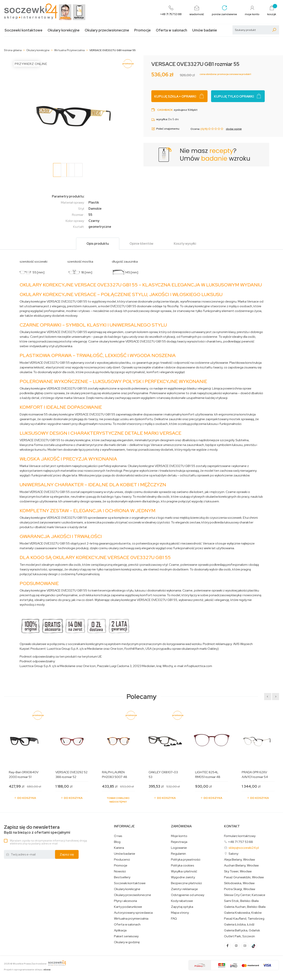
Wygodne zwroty (183, 877)
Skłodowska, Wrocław (239, 883)
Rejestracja (179, 842)
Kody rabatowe (182, 901)
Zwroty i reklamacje (184, 889)
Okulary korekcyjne (64, 30)
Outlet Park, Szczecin (239, 936)
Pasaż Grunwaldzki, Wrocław (244, 877)
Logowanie (179, 848)
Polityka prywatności (186, 860)
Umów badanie (205, 30)
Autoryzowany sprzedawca (133, 913)
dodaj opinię (234, 129)
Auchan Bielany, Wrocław (241, 866)
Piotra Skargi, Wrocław (240, 889)
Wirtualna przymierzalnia (131, 919)
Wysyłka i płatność (184, 871)
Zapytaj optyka (182, 907)
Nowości (120, 871)
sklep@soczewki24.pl (244, 848)
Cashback (165, 110)
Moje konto (179, 836)
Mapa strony (180, 913)
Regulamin (178, 854)
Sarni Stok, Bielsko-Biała (241, 901)
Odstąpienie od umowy (188, 895)
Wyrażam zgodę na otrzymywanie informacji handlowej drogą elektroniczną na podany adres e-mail (48, 842)
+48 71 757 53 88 (240, 842)
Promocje (142, 30)
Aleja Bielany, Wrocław (239, 860)
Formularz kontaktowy (240, 836)
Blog (117, 842)
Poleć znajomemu (165, 129)
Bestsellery (122, 877)
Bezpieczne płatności (186, 883)
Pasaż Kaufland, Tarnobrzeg (244, 919)
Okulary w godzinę (127, 942)
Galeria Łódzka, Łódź (239, 925)
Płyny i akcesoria (125, 901)
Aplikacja (120, 930)
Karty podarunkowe (128, 907)
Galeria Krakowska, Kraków (243, 913)
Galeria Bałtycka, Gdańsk (242, 930)
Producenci (122, 860)
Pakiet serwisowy (126, 936)
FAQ (174, 919)
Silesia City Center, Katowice (245, 895)
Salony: (234, 854)
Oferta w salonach (171, 30)
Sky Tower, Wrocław (238, 871)
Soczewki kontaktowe (23, 30)
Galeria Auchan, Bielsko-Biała (245, 907)
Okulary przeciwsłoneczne (107, 30)
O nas (118, 836)
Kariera (119, 848)
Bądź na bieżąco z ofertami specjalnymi (37, 830)
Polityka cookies (183, 866)
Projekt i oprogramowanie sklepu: (27, 970)
